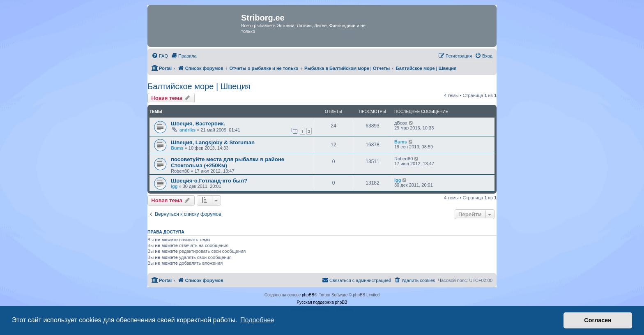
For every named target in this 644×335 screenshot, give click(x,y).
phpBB (308, 295)
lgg (174, 186)
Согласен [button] (598, 320)
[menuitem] (160, 56)
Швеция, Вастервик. (198, 124)
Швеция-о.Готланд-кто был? (209, 181)
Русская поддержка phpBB (322, 302)
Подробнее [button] (257, 320)
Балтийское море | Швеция (199, 86)
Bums (177, 148)
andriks (187, 130)
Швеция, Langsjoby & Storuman (213, 142)
